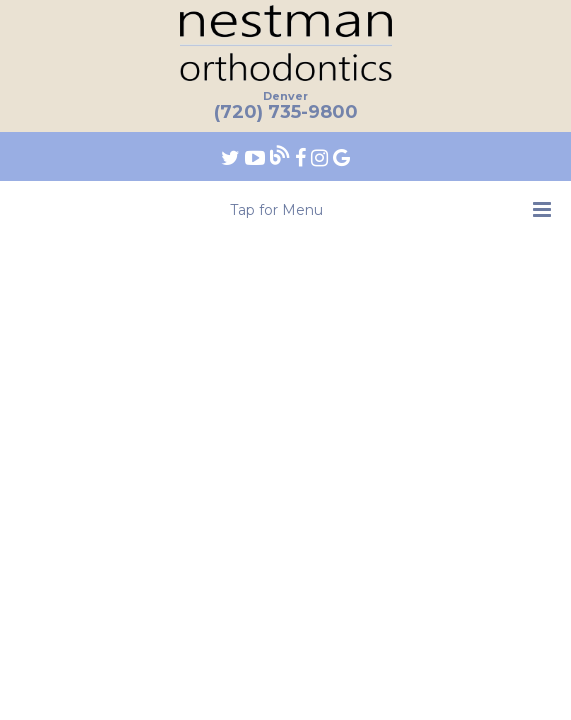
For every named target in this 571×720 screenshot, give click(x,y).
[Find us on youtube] (257, 156)
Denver (285, 96)
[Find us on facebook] (303, 156)
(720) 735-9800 (286, 112)
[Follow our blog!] (282, 157)
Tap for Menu (390, 209)
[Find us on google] (341, 156)
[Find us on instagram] (322, 156)
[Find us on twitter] (233, 156)
